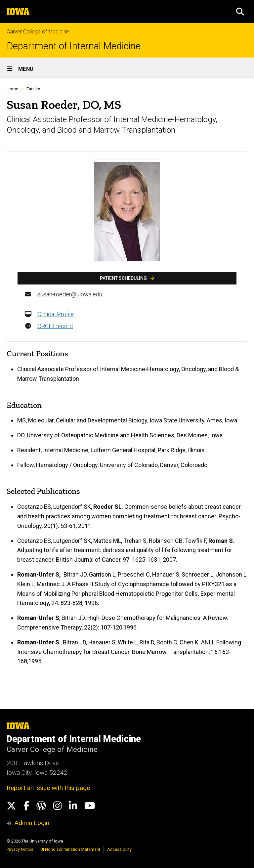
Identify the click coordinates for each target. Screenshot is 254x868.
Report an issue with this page (48, 788)
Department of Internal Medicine (74, 46)
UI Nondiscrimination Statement (70, 849)
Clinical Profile (56, 314)
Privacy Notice (20, 849)
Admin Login (32, 823)
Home (12, 89)
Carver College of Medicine (38, 32)
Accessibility (119, 849)
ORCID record (55, 326)
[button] (240, 12)
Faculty (33, 89)
